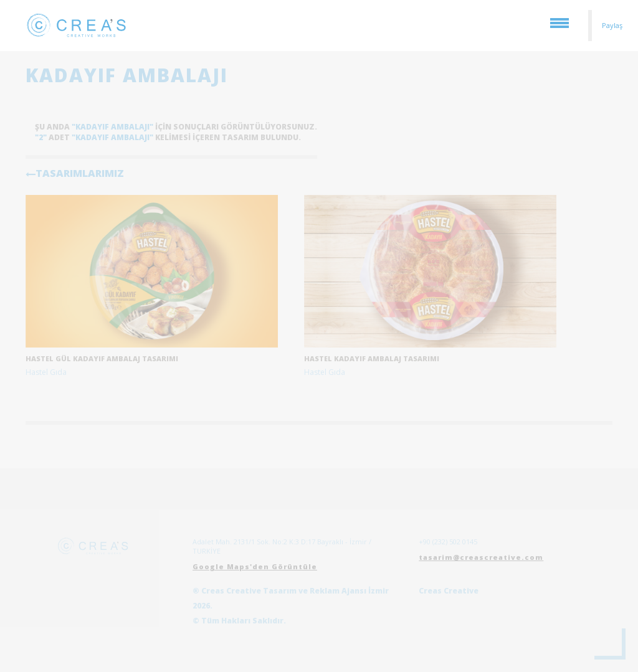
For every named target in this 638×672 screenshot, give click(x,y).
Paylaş (612, 25)
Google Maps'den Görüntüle (255, 566)
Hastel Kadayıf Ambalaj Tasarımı (372, 358)
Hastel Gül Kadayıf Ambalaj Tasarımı (102, 358)
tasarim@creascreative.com (481, 557)
